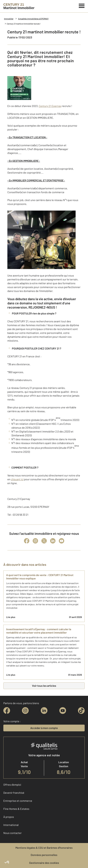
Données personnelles (44, 855)
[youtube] (63, 711)
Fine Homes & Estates (16, 809)
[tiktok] (81, 711)
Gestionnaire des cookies (44, 863)
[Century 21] (19, 6)
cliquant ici (17, 479)
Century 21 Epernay (50, 106)
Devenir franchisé (14, 793)
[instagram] (25, 711)
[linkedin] (44, 711)
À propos (9, 817)
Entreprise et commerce (18, 801)
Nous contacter (12, 833)
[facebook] (7, 711)
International (11, 825)
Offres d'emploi (12, 785)
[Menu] (82, 5)
